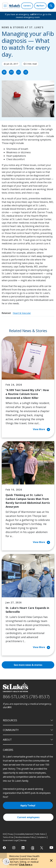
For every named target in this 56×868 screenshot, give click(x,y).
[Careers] (27, 6)
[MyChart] (40, 6)
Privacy (11, 834)
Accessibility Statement (24, 834)
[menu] (5, 6)
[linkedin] (23, 848)
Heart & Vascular (22, 313)
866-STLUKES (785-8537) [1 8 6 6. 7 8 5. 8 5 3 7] (26, 697)
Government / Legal (11, 840)
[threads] (33, 848)
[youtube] (51, 847)
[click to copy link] (19, 72)
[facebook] (5, 848)
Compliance (41, 837)
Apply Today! (28, 805)
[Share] (26, 72)
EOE (4, 834)
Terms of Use (8, 837)
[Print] (4, 72)
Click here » (26, 865)
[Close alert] (51, 861)
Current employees (28, 817)
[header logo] (15, 6)
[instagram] (14, 848)
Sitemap (23, 840)
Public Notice (40, 834)
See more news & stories (28, 665)
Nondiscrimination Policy (25, 837)
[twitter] (42, 848)
